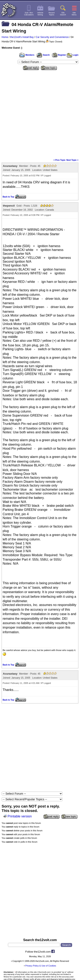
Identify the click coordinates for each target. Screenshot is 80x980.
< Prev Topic (60, 160)
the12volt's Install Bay (22, 37)
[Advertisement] (40, 113)
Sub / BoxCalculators (29, 14)
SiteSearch (63, 14)
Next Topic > (72, 160)
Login (73, 55)
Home (5, 37)
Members (27, 55)
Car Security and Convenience (52, 37)
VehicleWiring (40, 14)
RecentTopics (52, 14)
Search (43, 55)
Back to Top (8, 197)
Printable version (20, 816)
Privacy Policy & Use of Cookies (41, 966)
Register (59, 55)
